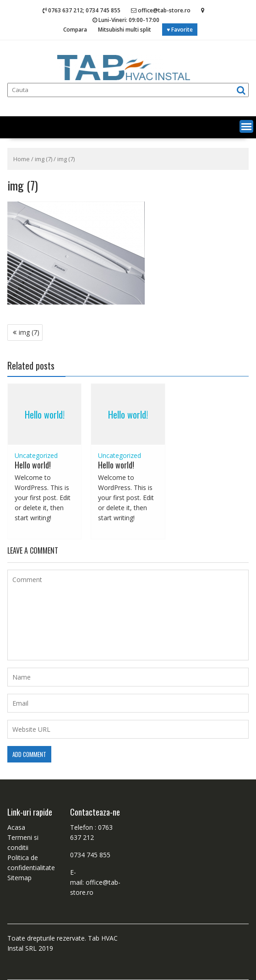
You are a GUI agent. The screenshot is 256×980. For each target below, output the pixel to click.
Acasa (16, 827)
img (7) (44, 159)
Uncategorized (36, 455)
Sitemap (19, 878)
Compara (75, 30)
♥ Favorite (180, 30)
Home (22, 159)
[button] (246, 126)
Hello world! (45, 414)
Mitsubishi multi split (125, 30)
